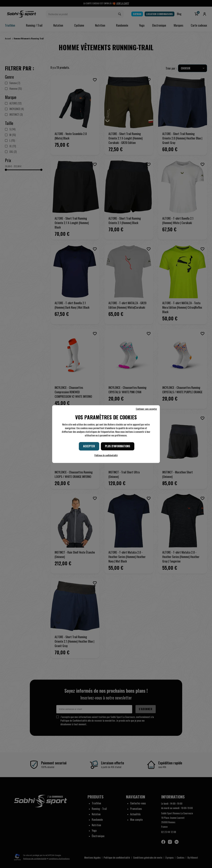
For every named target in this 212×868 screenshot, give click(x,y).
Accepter (89, 446)
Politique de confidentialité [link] (106, 455)
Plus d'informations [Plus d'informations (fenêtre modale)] (118, 446)
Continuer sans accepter (146, 409)
